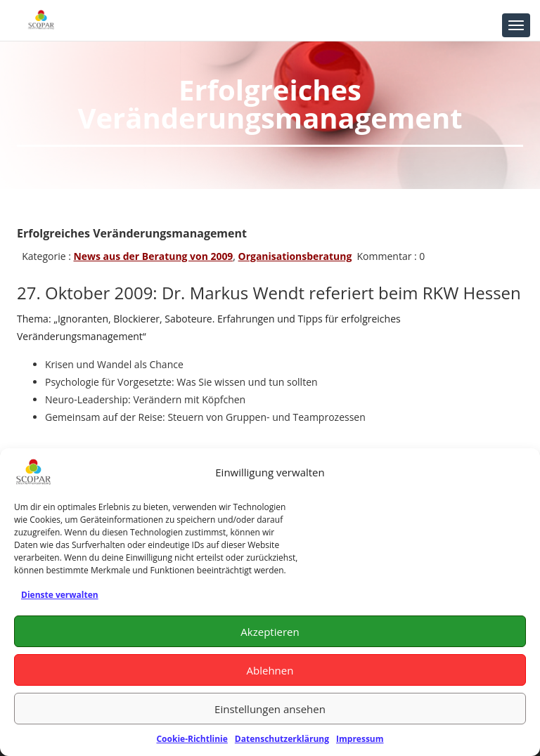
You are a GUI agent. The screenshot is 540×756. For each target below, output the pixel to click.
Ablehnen (270, 670)
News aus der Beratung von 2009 (153, 256)
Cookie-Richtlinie (192, 739)
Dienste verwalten (60, 595)
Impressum (360, 739)
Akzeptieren (270, 632)
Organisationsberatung (295, 256)
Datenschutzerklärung (282, 739)
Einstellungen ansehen (270, 709)
